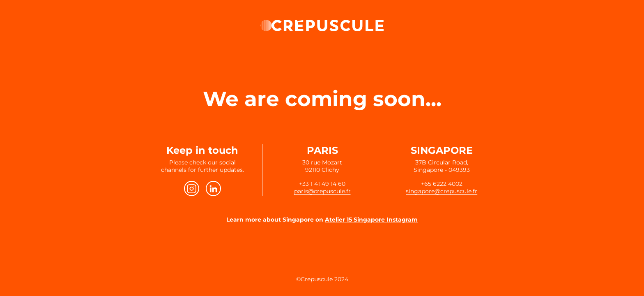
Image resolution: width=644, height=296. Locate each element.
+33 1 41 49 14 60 (322, 184)
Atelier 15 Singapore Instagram (371, 220)
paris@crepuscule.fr (322, 191)
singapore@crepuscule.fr (442, 191)
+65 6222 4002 (442, 184)
